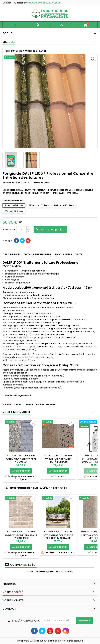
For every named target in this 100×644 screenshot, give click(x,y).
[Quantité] (22, 230)
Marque (39, 183)
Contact (7, 3)
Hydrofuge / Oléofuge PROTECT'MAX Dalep (58, 537)
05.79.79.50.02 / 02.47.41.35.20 (44, 3)
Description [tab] (11, 254)
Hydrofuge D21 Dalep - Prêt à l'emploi (58, 461)
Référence (8, 183)
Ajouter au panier (50, 230)
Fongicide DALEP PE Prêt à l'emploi (21, 461)
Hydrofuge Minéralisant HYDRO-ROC (21, 537)
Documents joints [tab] (69, 254)
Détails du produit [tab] (38, 254)
